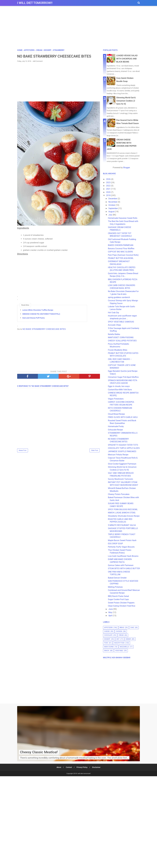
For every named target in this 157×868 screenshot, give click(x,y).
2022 (109, 186)
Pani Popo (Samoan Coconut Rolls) (123, 255)
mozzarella (124, 647)
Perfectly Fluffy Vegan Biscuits (121, 547)
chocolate (108, 635)
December (113, 199)
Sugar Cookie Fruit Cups (118, 599)
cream (121, 635)
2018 (109, 195)
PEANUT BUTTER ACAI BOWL (121, 258)
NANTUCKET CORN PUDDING (121, 337)
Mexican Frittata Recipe (118, 455)
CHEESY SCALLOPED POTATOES (122, 341)
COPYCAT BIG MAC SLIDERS (120, 252)
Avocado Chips (114, 325)
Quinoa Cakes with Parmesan (121, 565)
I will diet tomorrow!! (35, 3)
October (112, 205)
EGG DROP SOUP (115, 544)
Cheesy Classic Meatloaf (39, 752)
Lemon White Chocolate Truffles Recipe (38, 310)
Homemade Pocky (117, 426)
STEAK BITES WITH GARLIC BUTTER (124, 568)
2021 (109, 189)
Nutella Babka (114, 334)
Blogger (127, 168)
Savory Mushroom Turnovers (120, 479)
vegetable (119, 651)
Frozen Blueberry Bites (118, 350)
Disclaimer (96, 767)
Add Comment (38, 61)
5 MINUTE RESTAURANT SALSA (122, 525)
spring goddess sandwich (119, 297)
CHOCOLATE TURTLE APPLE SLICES (124, 448)
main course (109, 647)
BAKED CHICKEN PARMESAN (121, 245)
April (111, 616)
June (111, 609)
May (111, 612)
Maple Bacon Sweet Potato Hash (122, 540)
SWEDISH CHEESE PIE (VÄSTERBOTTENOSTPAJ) (41, 314)
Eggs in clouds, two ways (119, 386)
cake (132, 628)
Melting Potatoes (115, 587)
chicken (119, 631)
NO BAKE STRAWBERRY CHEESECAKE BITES (44, 329)
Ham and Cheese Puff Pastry (33, 318)
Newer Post (23, 450)
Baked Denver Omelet (117, 578)
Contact (69, 767)
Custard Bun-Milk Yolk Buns (120, 390)
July (111, 215)
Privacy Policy (82, 767)
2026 (109, 179)
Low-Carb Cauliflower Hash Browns (123, 556)
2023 (109, 182)
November (113, 202)
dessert (107, 639)
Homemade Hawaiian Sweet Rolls (123, 218)
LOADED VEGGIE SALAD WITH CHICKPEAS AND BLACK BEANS (127, 59)
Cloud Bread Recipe (116, 414)
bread (122, 628)
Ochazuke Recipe (115, 430)
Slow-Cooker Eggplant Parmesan (122, 464)
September (113, 208)
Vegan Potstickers (116, 399)
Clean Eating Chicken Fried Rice (122, 606)
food (106, 643)
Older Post (95, 450)
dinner (128, 639)
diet (118, 639)
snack (107, 651)
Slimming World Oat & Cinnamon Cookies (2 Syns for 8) (126, 101)
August (112, 212)
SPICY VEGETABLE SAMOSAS (121, 322)
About (59, 767)
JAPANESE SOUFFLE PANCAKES (122, 451)
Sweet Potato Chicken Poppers (121, 603)
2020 (109, 192)
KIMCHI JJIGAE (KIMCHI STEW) (122, 513)
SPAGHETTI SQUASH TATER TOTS (123, 445)
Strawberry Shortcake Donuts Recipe (124, 516)
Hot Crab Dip (113, 313)
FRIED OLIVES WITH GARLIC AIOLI (123, 417)
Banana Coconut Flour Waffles (121, 248)
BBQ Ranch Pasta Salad (118, 596)
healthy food (119, 643)
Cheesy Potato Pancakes (119, 494)
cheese (107, 631)
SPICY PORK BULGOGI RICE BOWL (123, 509)
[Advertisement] (78, 28)
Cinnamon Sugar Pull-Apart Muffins (123, 377)
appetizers (108, 628)
